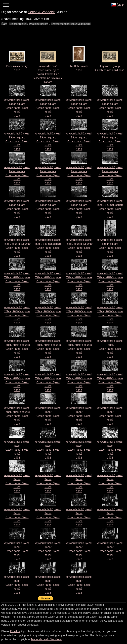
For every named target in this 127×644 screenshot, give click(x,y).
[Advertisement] (62, 33)
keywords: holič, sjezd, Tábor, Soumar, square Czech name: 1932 (110, 209)
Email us (15, 631)
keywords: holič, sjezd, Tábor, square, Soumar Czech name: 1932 (17, 248)
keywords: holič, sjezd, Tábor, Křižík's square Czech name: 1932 (17, 281)
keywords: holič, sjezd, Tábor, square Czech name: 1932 (17, 108)
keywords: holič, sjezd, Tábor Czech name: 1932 (48, 416)
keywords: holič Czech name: (48, 74)
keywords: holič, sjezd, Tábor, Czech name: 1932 (110, 349)
